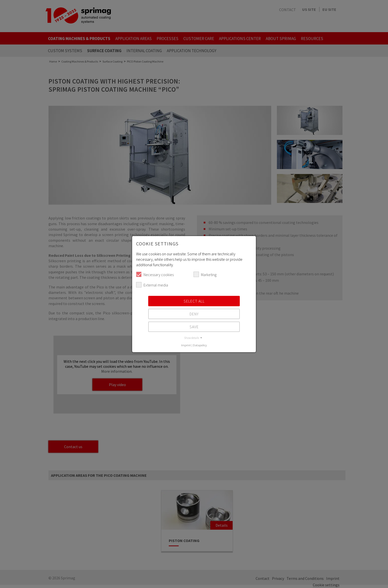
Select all (194, 301)
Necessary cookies (155, 274)
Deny (194, 314)
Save (194, 327)
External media (152, 285)
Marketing (205, 274)
